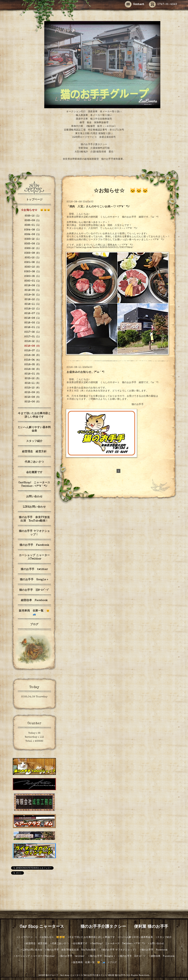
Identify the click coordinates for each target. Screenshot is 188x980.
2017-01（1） (33, 337)
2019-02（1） (33, 295)
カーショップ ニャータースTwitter (34, 557)
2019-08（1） (33, 286)
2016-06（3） (33, 355)
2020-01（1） (33, 281)
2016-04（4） (33, 360)
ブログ (34, 625)
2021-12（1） (33, 258)
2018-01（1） (33, 327)
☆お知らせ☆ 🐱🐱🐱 (34, 210)
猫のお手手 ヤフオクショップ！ (34, 533)
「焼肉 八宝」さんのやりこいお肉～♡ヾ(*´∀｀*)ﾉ (98, 207)
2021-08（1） (33, 262)
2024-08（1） (33, 230)
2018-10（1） (33, 309)
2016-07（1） (33, 351)
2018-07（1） (33, 314)
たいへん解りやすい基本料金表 (34, 429)
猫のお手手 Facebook (34, 545)
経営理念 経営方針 (34, 452)
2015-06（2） (33, 402)
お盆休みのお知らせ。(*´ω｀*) (85, 372)
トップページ (34, 200)
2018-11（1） (33, 304)
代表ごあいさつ (34, 462)
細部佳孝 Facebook (34, 601)
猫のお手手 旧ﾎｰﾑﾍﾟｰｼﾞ (34, 590)
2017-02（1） (33, 332)
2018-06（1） (33, 318)
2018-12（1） (33, 300)
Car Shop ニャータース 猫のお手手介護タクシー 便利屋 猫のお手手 (96, 927)
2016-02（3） (33, 369)
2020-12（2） (33, 267)
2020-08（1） (33, 272)
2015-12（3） (33, 379)
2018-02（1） (33, 323)
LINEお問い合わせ (34, 507)
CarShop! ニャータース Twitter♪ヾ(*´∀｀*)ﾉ (35, 485)
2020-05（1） (33, 276)
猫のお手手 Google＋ (34, 580)
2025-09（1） (33, 221)
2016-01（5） (33, 374)
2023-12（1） (33, 239)
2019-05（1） (33, 290)
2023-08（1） (33, 244)
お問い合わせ (34, 497)
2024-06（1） (33, 235)
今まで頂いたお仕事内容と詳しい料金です (34, 415)
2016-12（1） (33, 341)
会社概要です (34, 473)
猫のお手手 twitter (36, 570)
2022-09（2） (33, 253)
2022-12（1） (33, 248)
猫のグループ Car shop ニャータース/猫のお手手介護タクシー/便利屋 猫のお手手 (85, 976)
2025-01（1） (33, 225)
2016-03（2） (33, 365)
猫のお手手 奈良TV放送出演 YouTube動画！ (34, 519)
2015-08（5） (33, 397)
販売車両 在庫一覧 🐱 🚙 (36, 613)
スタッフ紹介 (34, 441)
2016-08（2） (33, 346)
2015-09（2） (33, 393)
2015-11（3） (33, 383)
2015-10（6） (33, 388)
